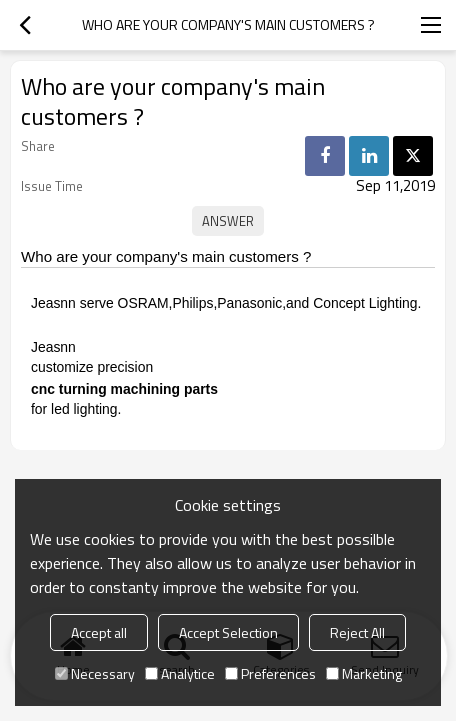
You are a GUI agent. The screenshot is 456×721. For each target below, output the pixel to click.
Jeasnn (53, 347)
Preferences (270, 673)
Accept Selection (228, 632)
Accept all (99, 632)
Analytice (180, 673)
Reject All (357, 632)
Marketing (364, 673)
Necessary (95, 673)
